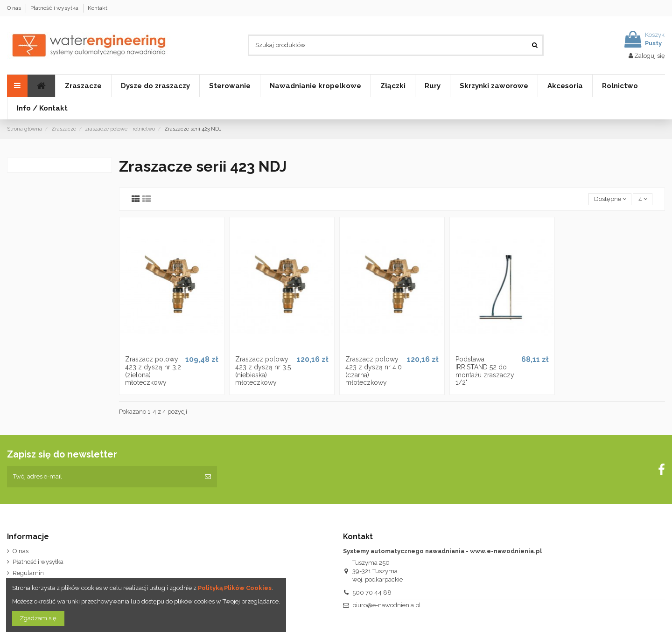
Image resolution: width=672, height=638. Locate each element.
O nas (15, 8)
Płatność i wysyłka (55, 8)
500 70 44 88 (372, 593)
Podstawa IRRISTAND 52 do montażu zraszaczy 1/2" (485, 371)
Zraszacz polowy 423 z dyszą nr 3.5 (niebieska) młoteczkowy (263, 371)
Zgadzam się (38, 618)
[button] (230, 86)
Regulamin (28, 573)
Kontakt (98, 8)
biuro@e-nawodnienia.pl (387, 605)
